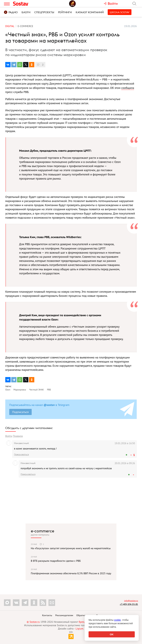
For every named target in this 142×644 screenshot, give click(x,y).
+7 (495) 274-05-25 (129, 604)
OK (112, 634)
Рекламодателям (64, 615)
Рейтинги (65, 12)
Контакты (47, 615)
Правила (18, 436)
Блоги (26, 12)
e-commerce (43, 531)
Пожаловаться (21, 454)
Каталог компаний (90, 12)
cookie (117, 620)
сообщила (128, 88)
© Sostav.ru (33, 622)
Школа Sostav (120, 12)
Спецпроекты (44, 12)
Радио (11, 12)
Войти (9, 436)
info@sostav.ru (131, 601)
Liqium (80, 629)
